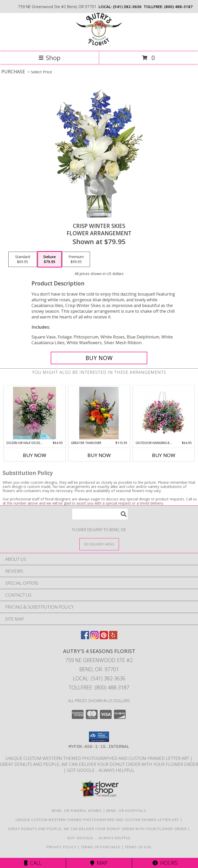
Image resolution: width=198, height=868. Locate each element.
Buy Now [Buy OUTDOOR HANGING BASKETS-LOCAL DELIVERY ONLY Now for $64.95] (164, 455)
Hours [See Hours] (165, 863)
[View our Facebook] (85, 638)
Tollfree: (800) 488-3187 (99, 687)
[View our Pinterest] (104, 638)
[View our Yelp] (113, 638)
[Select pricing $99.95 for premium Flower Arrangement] (76, 259)
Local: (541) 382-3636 (99, 678)
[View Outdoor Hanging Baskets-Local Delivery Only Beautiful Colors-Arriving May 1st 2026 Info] (164, 413)
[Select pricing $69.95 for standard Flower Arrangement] (23, 259)
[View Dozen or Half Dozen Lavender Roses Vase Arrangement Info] (34, 413)
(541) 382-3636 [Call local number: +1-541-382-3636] (127, 6)
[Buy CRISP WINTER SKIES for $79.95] (99, 358)
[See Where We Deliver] (99, 544)
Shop (49, 58)
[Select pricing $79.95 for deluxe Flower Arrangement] (50, 259)
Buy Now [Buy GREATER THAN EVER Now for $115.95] (99, 455)
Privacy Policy (62, 847)
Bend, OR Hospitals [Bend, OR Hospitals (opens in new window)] (126, 811)
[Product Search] (100, 514)
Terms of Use (138, 847)
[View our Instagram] (94, 638)
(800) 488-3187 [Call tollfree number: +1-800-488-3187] (178, 6)
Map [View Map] (99, 863)
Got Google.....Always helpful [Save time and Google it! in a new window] (101, 770)
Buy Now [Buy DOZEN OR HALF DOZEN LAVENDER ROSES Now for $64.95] (35, 455)
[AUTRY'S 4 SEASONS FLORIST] (99, 44)
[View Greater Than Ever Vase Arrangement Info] (99, 413)
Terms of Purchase (101, 847)
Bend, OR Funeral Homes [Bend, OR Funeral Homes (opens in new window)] (77, 811)
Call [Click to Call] (33, 863)
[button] (99, 737)
